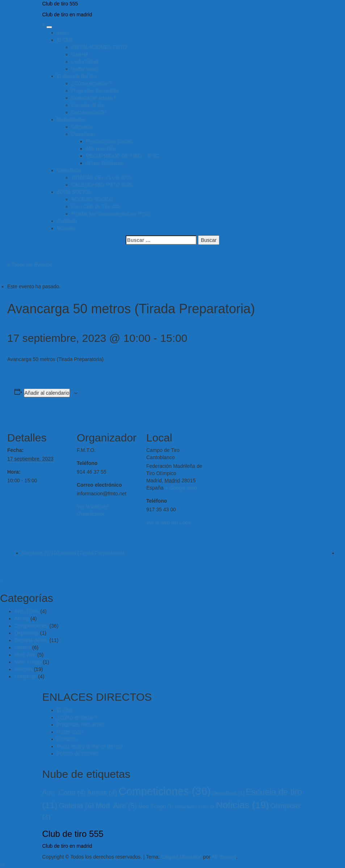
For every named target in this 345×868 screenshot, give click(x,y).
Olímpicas (83, 127)
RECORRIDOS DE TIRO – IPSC (123, 156)
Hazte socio (85, 69)
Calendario (69, 170)
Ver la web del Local (169, 523)
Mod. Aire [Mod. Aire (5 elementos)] (116, 806)
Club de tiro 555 (60, 4)
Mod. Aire (25, 655)
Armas (22, 618)
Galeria (23, 647)
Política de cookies (78, 754)
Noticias (24, 669)
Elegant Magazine (181, 857)
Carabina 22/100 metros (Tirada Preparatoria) (73, 553)
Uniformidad (85, 62)
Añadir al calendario (47, 393)
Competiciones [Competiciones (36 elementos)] (165, 791)
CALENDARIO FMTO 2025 (102, 185)
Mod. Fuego (28, 662)
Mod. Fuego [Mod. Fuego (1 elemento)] (156, 806)
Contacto (67, 221)
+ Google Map (181, 488)
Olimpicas (26, 676)
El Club (65, 40)
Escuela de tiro (88, 105)
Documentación (89, 112)
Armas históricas (104, 163)
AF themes (224, 857)
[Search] (44, 25)
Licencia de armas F (94, 98)
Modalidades (71, 119)
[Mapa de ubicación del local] (254, 463)
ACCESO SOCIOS (92, 199)
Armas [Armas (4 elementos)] (102, 792)
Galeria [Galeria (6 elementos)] (76, 806)
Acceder (66, 228)
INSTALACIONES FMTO (99, 47)
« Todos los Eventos (30, 265)
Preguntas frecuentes (95, 91)
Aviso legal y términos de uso (90, 746)
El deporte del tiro (77, 76)
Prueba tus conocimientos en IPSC (111, 214)
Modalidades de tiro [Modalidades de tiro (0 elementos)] (195, 807)
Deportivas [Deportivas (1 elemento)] (228, 793)
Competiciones (31, 626)
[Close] (1, 581)
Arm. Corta (27, 611)
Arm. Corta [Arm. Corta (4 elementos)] (64, 792)
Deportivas (83, 134)
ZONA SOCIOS (74, 192)
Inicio (63, 33)
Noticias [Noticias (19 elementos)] (242, 805)
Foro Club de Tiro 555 (96, 206)
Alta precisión (101, 148)
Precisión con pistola (109, 141)
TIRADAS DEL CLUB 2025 (102, 177)
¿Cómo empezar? (92, 83)
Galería (80, 54)
